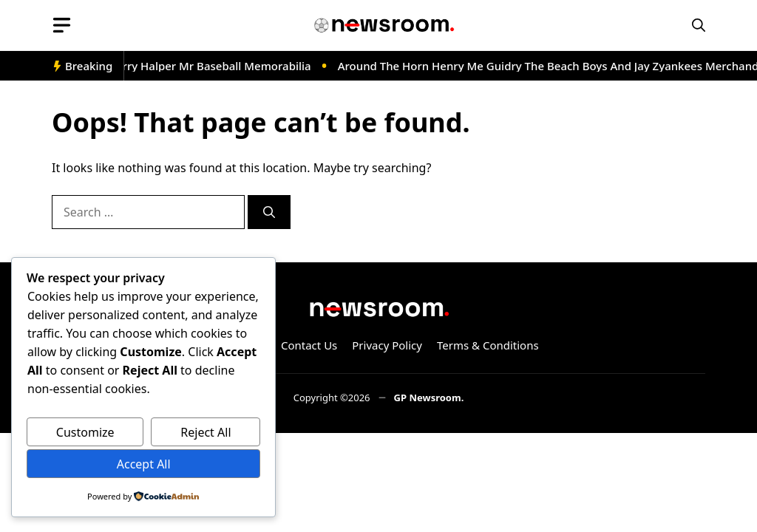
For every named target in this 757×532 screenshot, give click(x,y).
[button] (699, 25)
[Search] (269, 212)
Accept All (144, 464)
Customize (85, 432)
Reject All (206, 432)
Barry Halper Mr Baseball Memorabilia (214, 66)
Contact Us (309, 345)
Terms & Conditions (488, 345)
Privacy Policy (387, 345)
